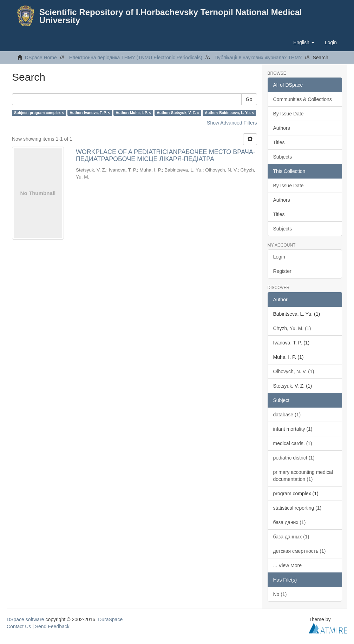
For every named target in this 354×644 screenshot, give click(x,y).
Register (282, 271)
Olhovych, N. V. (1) (294, 371)
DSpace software (25, 619)
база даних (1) (290, 522)
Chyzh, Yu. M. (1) (292, 328)
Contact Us (19, 626)
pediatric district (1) (294, 458)
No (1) (280, 594)
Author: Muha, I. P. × (133, 113)
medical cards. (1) (293, 443)
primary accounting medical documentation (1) (303, 476)
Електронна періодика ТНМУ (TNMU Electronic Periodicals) (136, 58)
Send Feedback (52, 626)
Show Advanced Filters (232, 123)
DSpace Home (41, 58)
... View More (287, 565)
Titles (279, 142)
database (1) (287, 415)
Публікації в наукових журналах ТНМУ (258, 58)
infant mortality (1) (293, 429)
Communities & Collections (303, 99)
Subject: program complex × (39, 113)
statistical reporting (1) (297, 508)
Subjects (283, 157)
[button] (304, 42)
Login (279, 257)
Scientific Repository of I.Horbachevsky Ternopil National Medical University (171, 16)
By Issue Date (289, 114)
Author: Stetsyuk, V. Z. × (178, 113)
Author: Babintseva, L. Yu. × (229, 113)
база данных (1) (291, 537)
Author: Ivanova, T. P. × (90, 113)
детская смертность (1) (300, 551)
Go (249, 99)
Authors (282, 128)
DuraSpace (110, 619)
